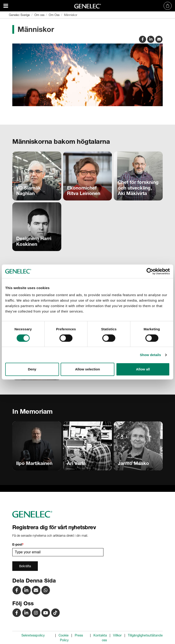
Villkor (117, 635)
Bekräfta (25, 566)
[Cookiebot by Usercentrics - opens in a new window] (150, 271)
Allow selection (87, 369)
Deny (32, 369)
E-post (18, 544)
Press (79, 635)
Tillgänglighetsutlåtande (145, 635)
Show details (151, 355)
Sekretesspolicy (33, 635)
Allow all (143, 369)
